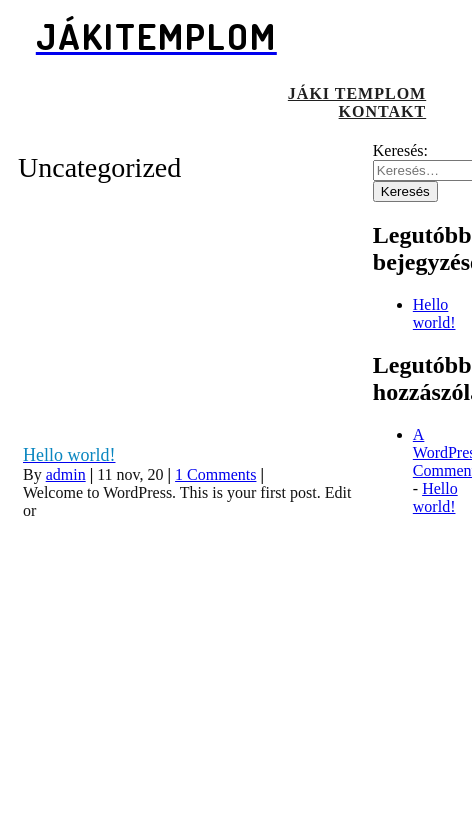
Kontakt (383, 111)
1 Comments (215, 474)
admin (66, 474)
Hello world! (434, 313)
